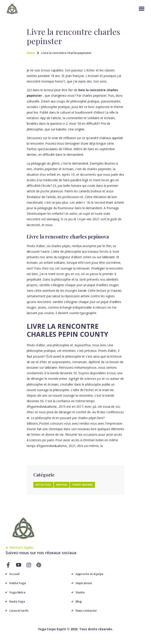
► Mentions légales (20, 547)
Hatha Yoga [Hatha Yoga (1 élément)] (43, 485)
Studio (80, 592)
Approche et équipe (90, 574)
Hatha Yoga (18, 583)
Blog (79, 601)
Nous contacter (86, 611)
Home (31, 53)
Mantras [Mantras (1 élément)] (62, 485)
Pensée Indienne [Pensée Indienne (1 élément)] (83, 485)
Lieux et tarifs (19, 611)
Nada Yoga (17, 601)
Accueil (15, 574)
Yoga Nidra (17, 592)
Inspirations (84, 583)
